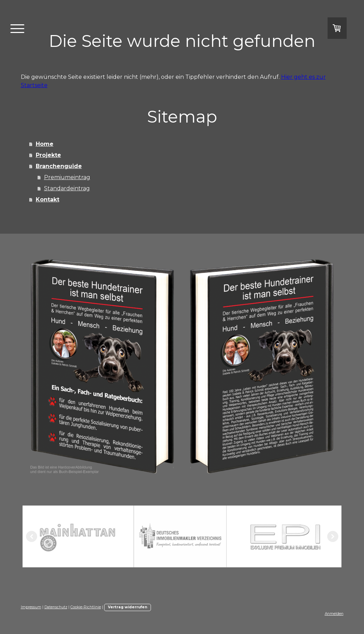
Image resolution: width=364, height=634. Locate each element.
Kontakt (48, 199)
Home (45, 144)
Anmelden (334, 614)
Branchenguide (59, 166)
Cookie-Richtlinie (86, 607)
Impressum (31, 607)
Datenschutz (56, 607)
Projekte (48, 155)
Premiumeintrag (67, 177)
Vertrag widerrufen (128, 607)
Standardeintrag (67, 188)
